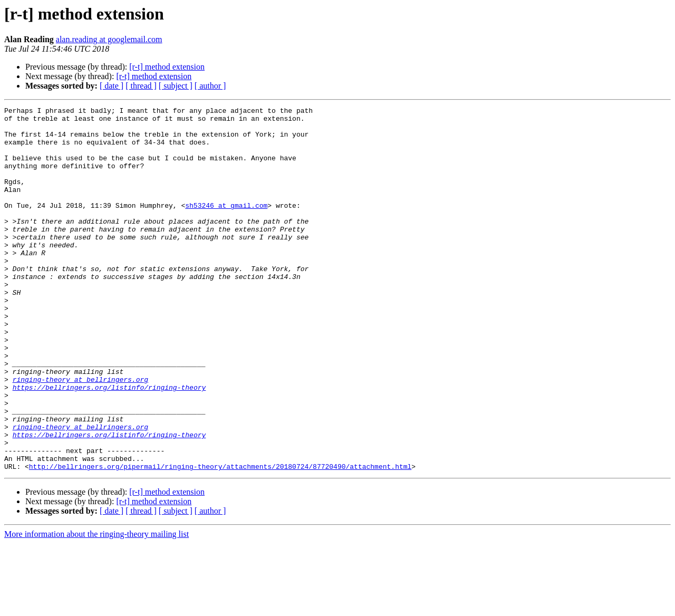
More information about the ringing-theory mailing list (97, 607)
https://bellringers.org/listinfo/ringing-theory (109, 444)
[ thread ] (141, 86)
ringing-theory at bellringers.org (80, 435)
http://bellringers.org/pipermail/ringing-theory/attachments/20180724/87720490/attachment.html (220, 539)
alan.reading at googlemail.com (109, 39)
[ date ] (112, 86)
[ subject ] (176, 86)
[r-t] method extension (167, 67)
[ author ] (210, 86)
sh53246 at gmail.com (226, 226)
